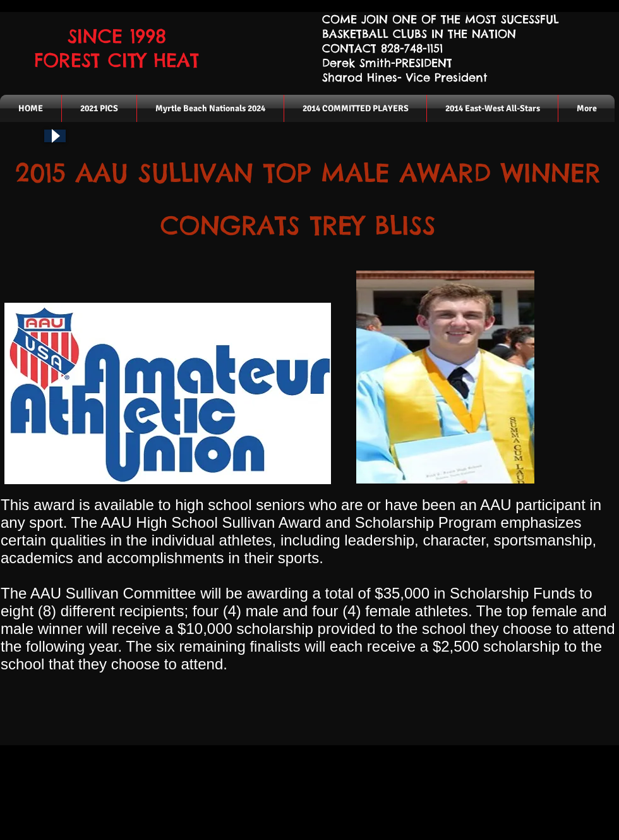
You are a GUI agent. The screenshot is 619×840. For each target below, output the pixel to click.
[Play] (55, 136)
